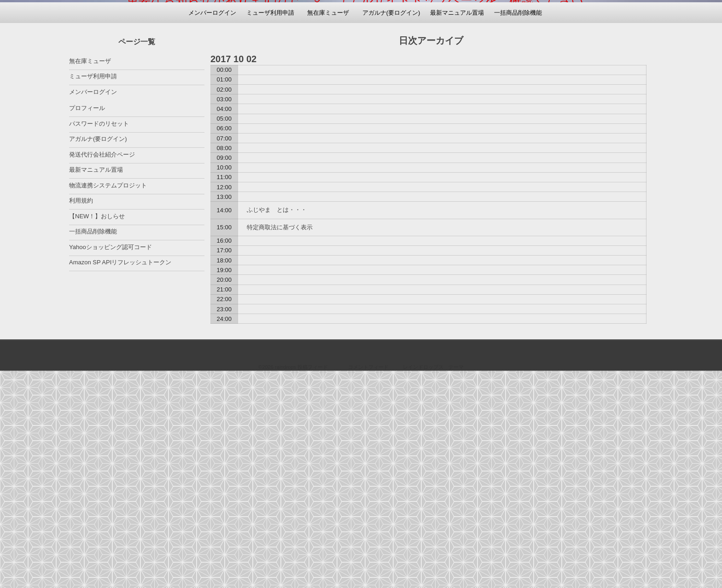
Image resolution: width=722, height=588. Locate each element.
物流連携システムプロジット (108, 402)
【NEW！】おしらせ (97, 433)
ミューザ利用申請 (270, 229)
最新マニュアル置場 (457, 229)
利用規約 (81, 417)
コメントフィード (368, 583)
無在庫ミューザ (328, 229)
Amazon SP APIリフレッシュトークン (120, 479)
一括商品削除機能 (518, 229)
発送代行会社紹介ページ (102, 371)
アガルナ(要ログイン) (391, 229)
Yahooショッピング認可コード (111, 463)
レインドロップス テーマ (433, 583)
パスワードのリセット (99, 340)
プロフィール (87, 324)
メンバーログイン (212, 229)
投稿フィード (313, 583)
